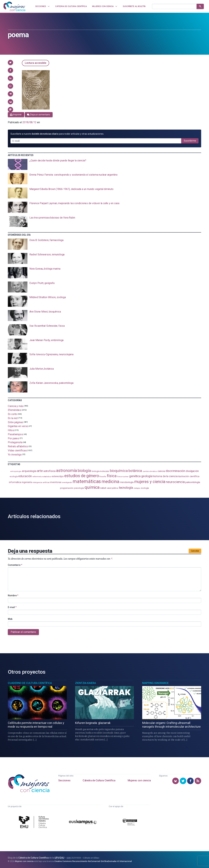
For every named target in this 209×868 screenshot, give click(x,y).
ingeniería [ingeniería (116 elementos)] (27, 482)
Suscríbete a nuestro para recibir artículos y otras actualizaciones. (57, 134)
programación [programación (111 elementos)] (67, 488)
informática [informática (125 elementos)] (15, 482)
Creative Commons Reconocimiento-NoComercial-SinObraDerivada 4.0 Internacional (93, 861)
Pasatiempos (15, 434)
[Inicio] (14, 6)
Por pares (13, 438)
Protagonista (15, 442)
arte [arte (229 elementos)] (40, 471)
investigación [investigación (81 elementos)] (67, 482)
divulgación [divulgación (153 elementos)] (192, 471)
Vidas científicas (17, 450)
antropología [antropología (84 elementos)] (16, 471)
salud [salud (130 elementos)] (103, 488)
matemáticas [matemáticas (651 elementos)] (87, 481)
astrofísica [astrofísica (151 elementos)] (49, 471)
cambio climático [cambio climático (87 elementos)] (150, 471)
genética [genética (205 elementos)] (135, 476)
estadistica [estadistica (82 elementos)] (47, 477)
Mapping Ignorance (155, 683)
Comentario (15, 565)
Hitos (11, 430)
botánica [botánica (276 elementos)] (135, 471)
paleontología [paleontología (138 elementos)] (193, 482)
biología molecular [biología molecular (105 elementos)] (100, 471)
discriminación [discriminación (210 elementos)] (175, 471)
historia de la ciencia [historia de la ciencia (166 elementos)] (165, 476)
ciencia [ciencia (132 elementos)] (161, 471)
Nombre (13, 595)
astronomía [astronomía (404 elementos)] (67, 471)
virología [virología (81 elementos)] (137, 488)
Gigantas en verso (18, 426)
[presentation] (104, 164)
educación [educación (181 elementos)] (25, 476)
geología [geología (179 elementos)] (147, 476)
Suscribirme (190, 141)
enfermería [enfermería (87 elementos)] (37, 477)
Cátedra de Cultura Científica (99, 780)
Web (10, 619)
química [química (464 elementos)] (92, 487)
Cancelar (195, 551)
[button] (10, 63)
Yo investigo (15, 454)
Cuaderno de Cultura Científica (30, 683)
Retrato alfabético (18, 446)
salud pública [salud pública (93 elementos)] (112, 488)
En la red (13, 418)
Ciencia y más (16, 406)
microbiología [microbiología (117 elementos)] (127, 482)
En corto (12, 414)
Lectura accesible (36, 63)
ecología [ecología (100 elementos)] (14, 476)
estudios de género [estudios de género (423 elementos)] (82, 476)
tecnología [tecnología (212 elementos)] (126, 488)
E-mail (12, 607)
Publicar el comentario (23, 632)
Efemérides (14, 410)
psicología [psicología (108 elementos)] (79, 488)
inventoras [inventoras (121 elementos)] (56, 482)
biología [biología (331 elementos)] (84, 471)
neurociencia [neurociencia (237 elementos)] (175, 482)
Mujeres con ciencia (139, 780)
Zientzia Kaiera (85, 683)
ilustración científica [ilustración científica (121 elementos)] (189, 476)
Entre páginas (16, 422)
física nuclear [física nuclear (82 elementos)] (123, 477)
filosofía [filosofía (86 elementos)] (103, 477)
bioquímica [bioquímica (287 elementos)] (119, 471)
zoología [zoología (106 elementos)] (145, 488)
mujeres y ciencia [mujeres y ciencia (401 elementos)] (150, 482)
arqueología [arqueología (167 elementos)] (29, 471)
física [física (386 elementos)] (112, 476)
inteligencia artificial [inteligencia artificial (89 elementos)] (41, 482)
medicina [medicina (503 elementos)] (110, 482)
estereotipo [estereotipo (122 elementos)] (58, 476)
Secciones (64, 780)
